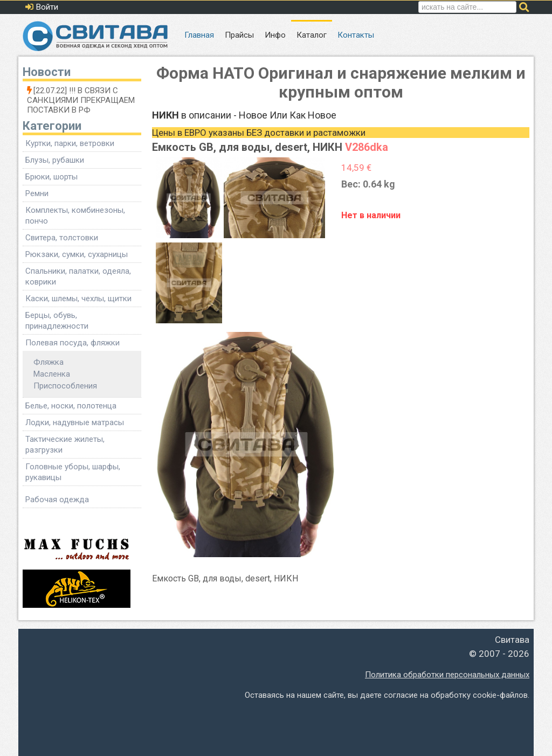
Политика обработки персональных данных (447, 675)
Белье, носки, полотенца (71, 406)
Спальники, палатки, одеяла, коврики (78, 276)
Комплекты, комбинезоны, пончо (75, 216)
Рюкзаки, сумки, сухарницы (77, 254)
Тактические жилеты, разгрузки (65, 445)
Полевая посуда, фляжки (73, 343)
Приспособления (65, 386)
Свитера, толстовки (62, 238)
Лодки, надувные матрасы (75, 422)
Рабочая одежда (57, 500)
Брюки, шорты (51, 177)
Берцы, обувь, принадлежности (57, 321)
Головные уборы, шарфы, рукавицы (73, 472)
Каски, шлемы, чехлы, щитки (78, 299)
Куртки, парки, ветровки (70, 143)
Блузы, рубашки (55, 160)
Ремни (37, 193)
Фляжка (49, 362)
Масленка (52, 374)
